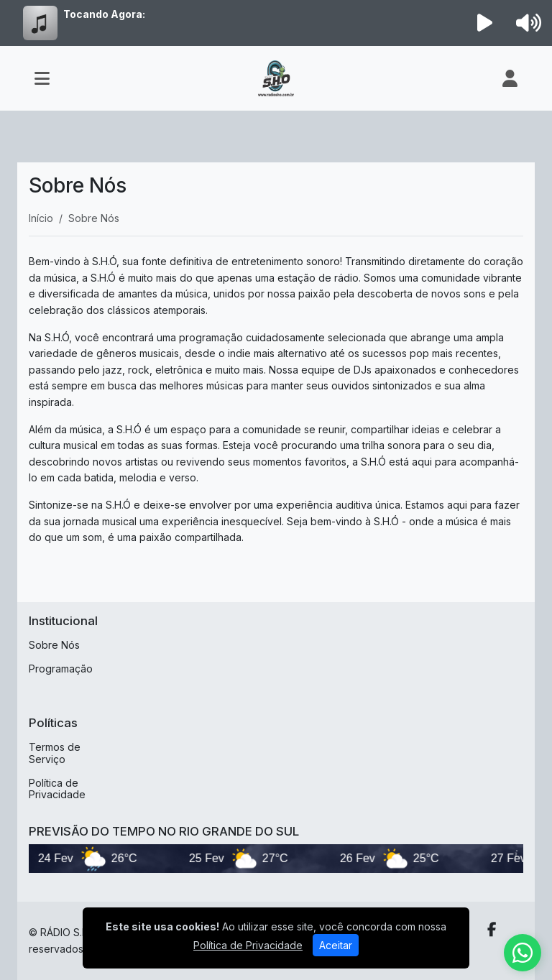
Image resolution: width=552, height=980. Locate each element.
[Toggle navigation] (42, 78)
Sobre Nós (54, 645)
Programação (61, 669)
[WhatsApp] (523, 953)
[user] (510, 78)
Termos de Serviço (55, 753)
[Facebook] (492, 930)
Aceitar (336, 945)
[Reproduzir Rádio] (485, 23)
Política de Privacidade (57, 789)
